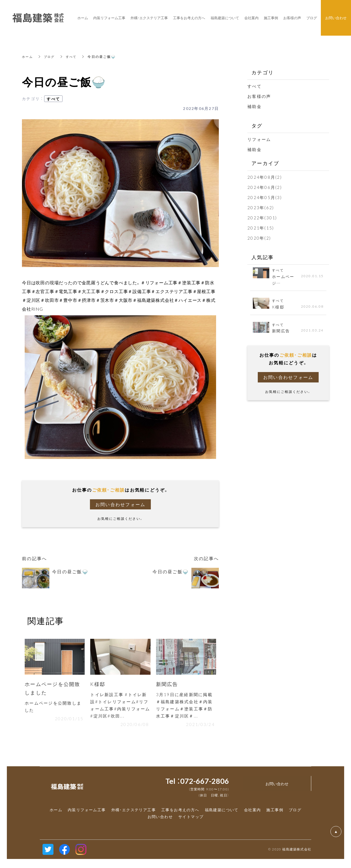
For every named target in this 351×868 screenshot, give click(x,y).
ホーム (28, 56)
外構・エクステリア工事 (134, 812)
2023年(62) (261, 208)
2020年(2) (259, 238)
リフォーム (259, 139)
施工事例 (275, 812)
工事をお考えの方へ (180, 812)
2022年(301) (262, 218)
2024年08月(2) (265, 177)
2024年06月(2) (265, 187)
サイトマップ (191, 819)
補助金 (254, 106)
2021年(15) (261, 228)
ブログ (51, 56)
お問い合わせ (160, 819)
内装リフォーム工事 (87, 812)
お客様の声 (259, 96)
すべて (73, 56)
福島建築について (222, 812)
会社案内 (253, 812)
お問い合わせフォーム (121, 504)
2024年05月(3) (265, 197)
